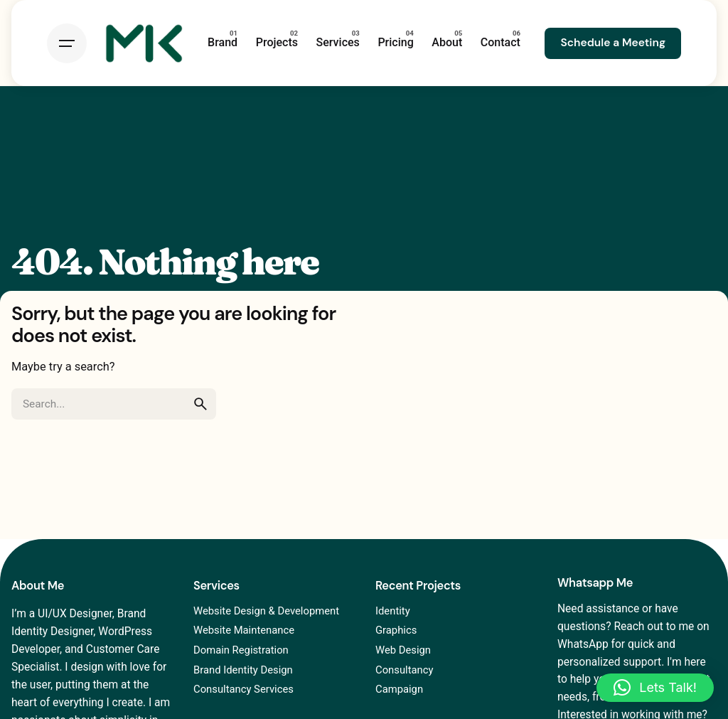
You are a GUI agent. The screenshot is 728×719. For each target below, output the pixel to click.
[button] (655, 688)
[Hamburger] (67, 43)
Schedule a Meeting (613, 43)
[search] (200, 404)
